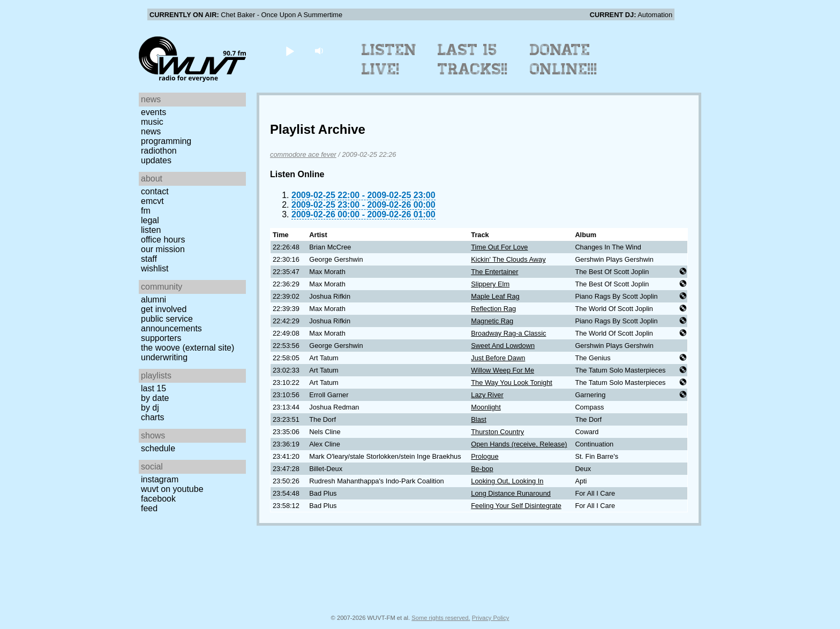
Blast (478, 419)
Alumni (153, 300)
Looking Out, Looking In (507, 481)
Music (152, 122)
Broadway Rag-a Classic (508, 333)
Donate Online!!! (564, 59)
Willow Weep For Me (502, 370)
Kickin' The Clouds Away (508, 259)
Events (153, 112)
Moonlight (486, 407)
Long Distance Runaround (511, 493)
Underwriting (164, 357)
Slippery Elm (490, 284)
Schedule (158, 448)
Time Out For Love (499, 247)
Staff (149, 259)
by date (155, 398)
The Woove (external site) (187, 348)
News (151, 131)
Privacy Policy (491, 618)
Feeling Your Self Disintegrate (516, 506)
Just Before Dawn (498, 358)
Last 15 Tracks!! (473, 59)
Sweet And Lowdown (503, 346)
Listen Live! (389, 59)
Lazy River (487, 395)
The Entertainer (494, 272)
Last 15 (153, 388)
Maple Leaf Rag (495, 296)
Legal (150, 220)
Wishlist (155, 268)
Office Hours (163, 240)
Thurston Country (497, 432)
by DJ (150, 408)
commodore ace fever (303, 154)
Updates (156, 160)
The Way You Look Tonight (512, 382)
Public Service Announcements (171, 324)
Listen (151, 230)
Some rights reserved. (441, 618)
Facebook (158, 499)
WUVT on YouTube (172, 489)
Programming (166, 141)
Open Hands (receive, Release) (519, 444)
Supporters (161, 338)
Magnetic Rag (492, 321)
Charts (153, 417)
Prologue (485, 456)
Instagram (160, 479)
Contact (155, 191)
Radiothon (159, 151)
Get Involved (164, 309)
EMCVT (152, 201)
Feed (149, 508)
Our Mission (163, 249)
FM (146, 211)
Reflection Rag (493, 309)
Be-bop (482, 469)
